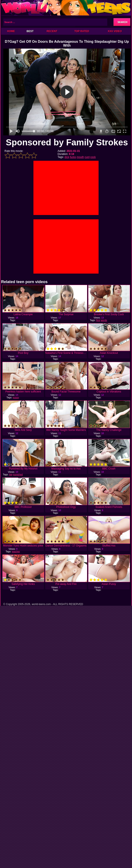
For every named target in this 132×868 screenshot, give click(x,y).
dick (67, 157)
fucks (73, 157)
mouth (80, 157)
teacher (16, 551)
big (11, 474)
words (104, 320)
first (98, 320)
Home (11, 31)
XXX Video (115, 31)
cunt (87, 157)
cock (93, 157)
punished (18, 474)
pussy (16, 397)
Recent (52, 31)
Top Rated (82, 31)
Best (30, 31)
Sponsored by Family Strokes (67, 142)
